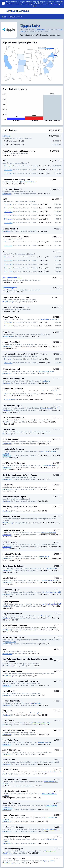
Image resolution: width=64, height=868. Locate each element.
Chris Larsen (8, 166)
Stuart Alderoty (40, 29)
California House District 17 (52, 604)
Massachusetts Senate (29, 182)
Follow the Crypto (18, 11)
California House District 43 (52, 772)
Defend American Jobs (12, 278)
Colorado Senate (51, 568)
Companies (12, 17)
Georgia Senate (44, 556)
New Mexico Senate (44, 742)
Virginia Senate (45, 381)
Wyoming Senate (51, 851)
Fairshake (6, 136)
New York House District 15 (50, 319)
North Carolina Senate (47, 371)
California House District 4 (49, 408)
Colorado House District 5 (50, 580)
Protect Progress (10, 288)
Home (4, 17)
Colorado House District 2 (52, 829)
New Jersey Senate (48, 616)
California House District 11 (51, 465)
